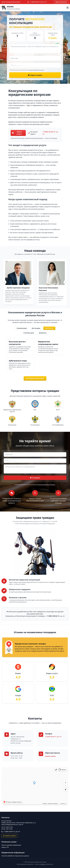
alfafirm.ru (43, 864)
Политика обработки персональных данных (15, 856)
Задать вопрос (17, 133)
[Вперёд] (66, 282)
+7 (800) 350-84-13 (38, 2)
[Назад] (4, 282)
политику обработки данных (36, 70)
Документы (43, 333)
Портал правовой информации (11, 845)
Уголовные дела (29, 333)
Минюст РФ (5, 847)
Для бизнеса (49, 328)
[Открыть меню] (68, 8)
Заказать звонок (50, 756)
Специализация (22, 328)
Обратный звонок (61, 2)
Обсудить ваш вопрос (35, 378)
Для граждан (36, 328)
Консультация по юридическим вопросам (30, 93)
